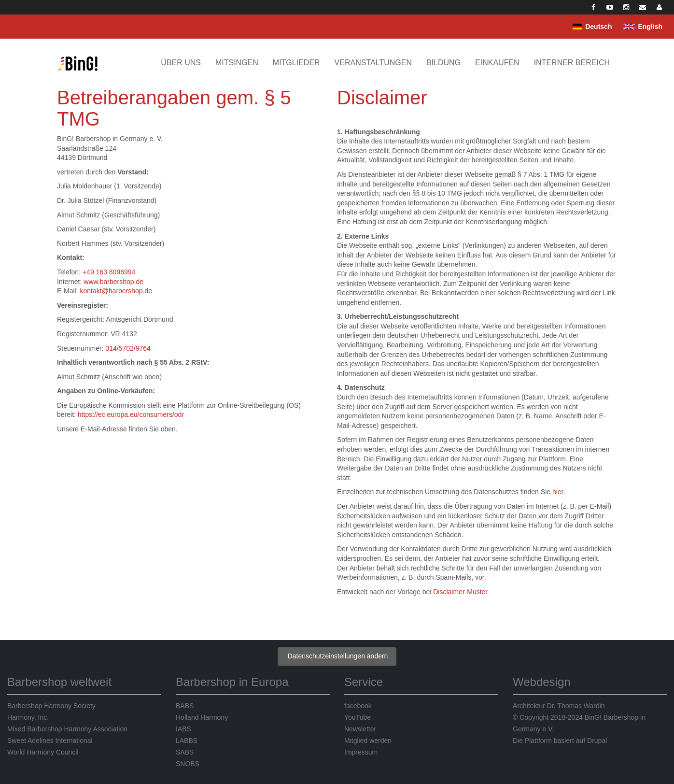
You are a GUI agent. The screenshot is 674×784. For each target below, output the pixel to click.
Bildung (443, 63)
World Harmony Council (43, 752)
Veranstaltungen (373, 63)
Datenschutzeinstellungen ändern (338, 656)
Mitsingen (237, 63)
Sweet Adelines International (50, 741)
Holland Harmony (202, 717)
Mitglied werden (368, 741)
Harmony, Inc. (28, 717)
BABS (185, 706)
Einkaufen (497, 63)
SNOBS (188, 764)
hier (558, 492)
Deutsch (598, 27)
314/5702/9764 (128, 348)
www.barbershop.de (113, 282)
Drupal (597, 741)
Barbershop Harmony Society (51, 706)
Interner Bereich (572, 63)
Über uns (181, 63)
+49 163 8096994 (109, 272)
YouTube (358, 717)
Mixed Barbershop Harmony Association (67, 729)
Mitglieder (296, 63)
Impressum (361, 752)
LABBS (187, 741)
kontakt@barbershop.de (116, 291)
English (650, 27)
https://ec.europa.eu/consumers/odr (131, 414)
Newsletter (360, 729)
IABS (183, 729)
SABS (185, 752)
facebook (358, 706)
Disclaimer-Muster (460, 592)
